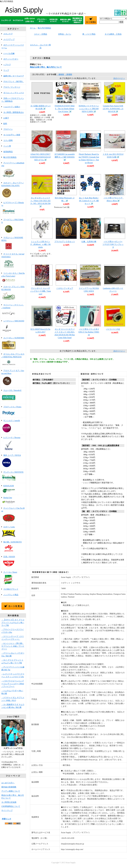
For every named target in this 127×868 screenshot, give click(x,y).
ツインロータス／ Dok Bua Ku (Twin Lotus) (13, 277)
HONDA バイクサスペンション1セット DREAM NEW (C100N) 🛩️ (89, 109)
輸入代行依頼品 (10, 157)
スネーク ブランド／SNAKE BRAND (13, 293)
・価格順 (60, 74)
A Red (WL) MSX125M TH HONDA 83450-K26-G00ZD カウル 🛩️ (40, 157)
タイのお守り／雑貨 (12, 135)
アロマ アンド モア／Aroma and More (13, 378)
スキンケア (8, 34)
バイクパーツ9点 (113, 329)
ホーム (33, 28)
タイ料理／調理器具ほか (14, 112)
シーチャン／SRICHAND (13, 327)
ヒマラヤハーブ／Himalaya (13, 209)
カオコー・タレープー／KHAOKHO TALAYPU (13, 190)
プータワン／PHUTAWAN (13, 226)
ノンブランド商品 (11, 595)
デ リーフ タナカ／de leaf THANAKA (13, 261)
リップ (6, 70)
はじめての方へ (8, 783)
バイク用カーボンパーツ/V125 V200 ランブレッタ (113, 244)
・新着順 (68, 74)
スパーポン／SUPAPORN (13, 343)
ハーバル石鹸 (9, 53)
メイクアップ (9, 39)
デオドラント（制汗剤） (14, 82)
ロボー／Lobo (13, 532)
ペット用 (7, 146)
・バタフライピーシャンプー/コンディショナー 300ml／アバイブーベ (13, 684)
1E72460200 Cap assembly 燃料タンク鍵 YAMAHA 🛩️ (65, 157)
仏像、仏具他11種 (89, 242)
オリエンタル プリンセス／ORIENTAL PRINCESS (13, 360)
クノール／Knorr (13, 578)
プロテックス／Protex (13, 411)
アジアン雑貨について (11, 791)
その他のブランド (11, 589)
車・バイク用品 (89, 34)
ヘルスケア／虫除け (12, 107)
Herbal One (13, 500)
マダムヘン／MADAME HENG (13, 243)
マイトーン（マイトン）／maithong (13, 310)
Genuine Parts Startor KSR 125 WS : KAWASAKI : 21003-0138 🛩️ (113, 109)
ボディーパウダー (11, 59)
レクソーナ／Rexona (13, 444)
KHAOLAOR (13, 489)
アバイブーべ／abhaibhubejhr (13, 170)
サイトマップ (7, 810)
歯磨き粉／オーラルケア (14, 76)
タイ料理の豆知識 (9, 802)
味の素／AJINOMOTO (13, 547)
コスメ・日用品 (41, 34)
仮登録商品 (8, 152)
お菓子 (6, 118)
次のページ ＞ (119, 78)
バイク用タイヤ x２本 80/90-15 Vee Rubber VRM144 (89, 332)
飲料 (5, 124)
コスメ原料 (8, 140)
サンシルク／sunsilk (13, 426)
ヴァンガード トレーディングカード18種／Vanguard (40, 291)
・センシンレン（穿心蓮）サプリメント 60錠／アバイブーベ (13, 646)
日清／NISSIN (13, 562)
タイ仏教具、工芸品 (113, 34)
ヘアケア (7, 65)
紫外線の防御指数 (9, 787)
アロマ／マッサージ (12, 87)
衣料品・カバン (65, 34)
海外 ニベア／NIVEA (13, 461)
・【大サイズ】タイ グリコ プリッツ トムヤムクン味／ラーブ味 (13, 623)
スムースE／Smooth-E (13, 396)
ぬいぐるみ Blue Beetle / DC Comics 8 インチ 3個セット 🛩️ (89, 201)
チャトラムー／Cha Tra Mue (13, 515)
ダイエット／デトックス (14, 93)
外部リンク (7, 819)
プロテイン (8, 129)
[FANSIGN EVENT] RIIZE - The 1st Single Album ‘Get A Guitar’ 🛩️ (65, 109)
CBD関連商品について (11, 806)
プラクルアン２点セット (65, 242)
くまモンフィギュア (65, 288)
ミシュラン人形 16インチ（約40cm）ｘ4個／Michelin (40, 244)
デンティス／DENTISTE (13, 476)
